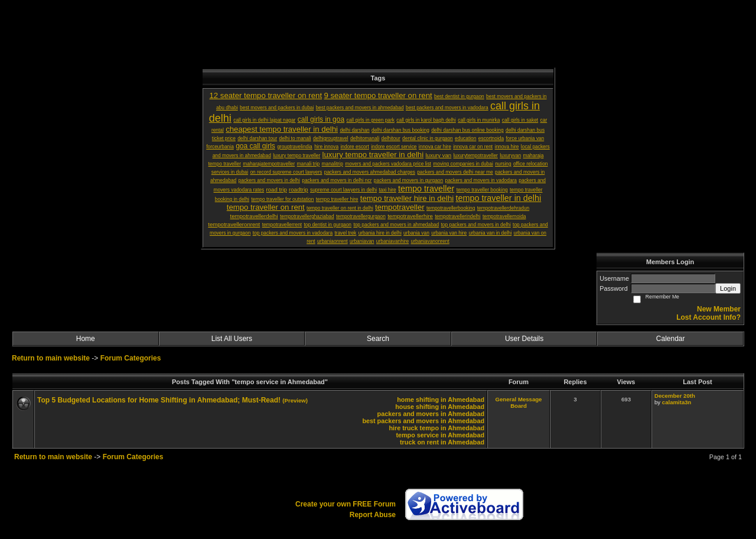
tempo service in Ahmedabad (440, 435)
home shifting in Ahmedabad (441, 400)
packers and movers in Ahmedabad (431, 414)
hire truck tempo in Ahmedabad (436, 428)
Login (728, 288)
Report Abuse (373, 515)
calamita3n (677, 402)
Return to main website (52, 358)
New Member (719, 309)
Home (86, 339)
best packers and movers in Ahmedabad (423, 421)
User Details (524, 339)
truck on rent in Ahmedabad (442, 442)
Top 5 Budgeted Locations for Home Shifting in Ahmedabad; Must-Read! (159, 400)
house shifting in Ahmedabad (440, 407)
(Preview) (295, 400)
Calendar (671, 339)
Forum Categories (131, 358)
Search (378, 339)
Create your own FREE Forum (346, 504)
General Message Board (519, 402)
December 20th (675, 396)
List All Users (232, 339)
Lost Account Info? (708, 317)
